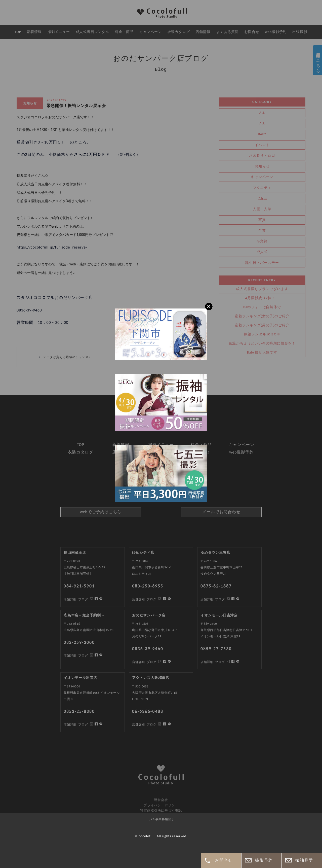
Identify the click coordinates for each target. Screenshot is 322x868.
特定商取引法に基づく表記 (161, 810)
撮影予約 (264, 860)
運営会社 (161, 800)
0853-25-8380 (79, 711)
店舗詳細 (70, 724)
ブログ (83, 724)
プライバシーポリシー (161, 805)
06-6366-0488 (148, 711)
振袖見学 (304, 860)
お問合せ (224, 860)
